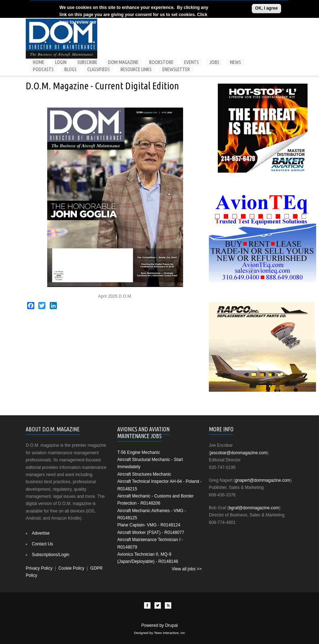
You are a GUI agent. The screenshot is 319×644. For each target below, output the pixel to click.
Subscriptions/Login (51, 555)
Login (61, 62)
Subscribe (87, 62)
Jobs (214, 62)
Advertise (41, 533)
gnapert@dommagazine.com (262, 480)
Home (39, 62)
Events (192, 62)
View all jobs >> (187, 569)
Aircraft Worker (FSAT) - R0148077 (151, 532)
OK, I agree (266, 8)
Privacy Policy (39, 568)
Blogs (70, 69)
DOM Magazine (123, 62)
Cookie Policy (111, 22)
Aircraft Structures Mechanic (144, 474)
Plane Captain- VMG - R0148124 (149, 525)
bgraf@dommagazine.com (254, 508)
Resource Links (136, 69)
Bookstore (161, 62)
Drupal (171, 625)
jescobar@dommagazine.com (239, 453)
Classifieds (99, 69)
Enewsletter (176, 69)
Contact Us (42, 544)
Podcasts (43, 69)
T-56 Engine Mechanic (139, 452)
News (235, 62)
